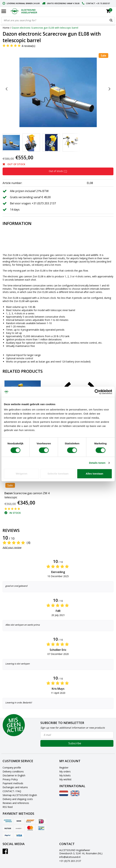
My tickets (65, 775)
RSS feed (8, 807)
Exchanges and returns (15, 787)
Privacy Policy (10, 779)
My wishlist (65, 779)
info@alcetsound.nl (70, 857)
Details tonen (97, 463)
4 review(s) (28, 46)
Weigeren (22, 474)
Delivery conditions (13, 771)
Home (6, 28)
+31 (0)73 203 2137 (70, 861)
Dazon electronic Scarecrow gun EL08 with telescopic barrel (45, 28)
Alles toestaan (95, 474)
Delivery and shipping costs (18, 799)
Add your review (12, 547)
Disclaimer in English (14, 775)
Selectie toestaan (58, 474)
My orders (65, 771)
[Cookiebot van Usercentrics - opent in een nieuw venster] (97, 392)
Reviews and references (16, 803)
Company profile (12, 768)
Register (64, 768)
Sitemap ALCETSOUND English (20, 795)
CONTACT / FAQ (12, 791)
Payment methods (13, 783)
